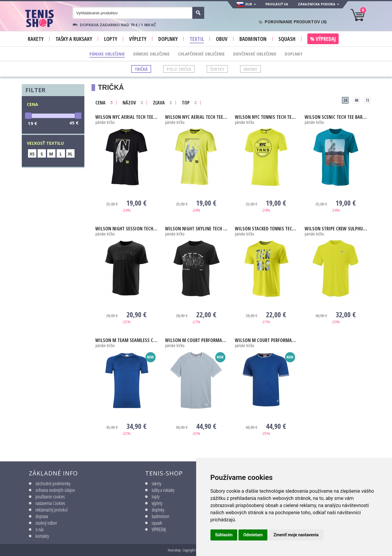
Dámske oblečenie (151, 54)
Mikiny (250, 69)
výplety (157, 503)
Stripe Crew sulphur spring (336, 229)
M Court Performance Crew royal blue (266, 340)
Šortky (217, 69)
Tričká (141, 69)
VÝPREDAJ (159, 529)
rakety (157, 483)
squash (157, 523)
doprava (42, 516)
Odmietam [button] (253, 535)
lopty (156, 497)
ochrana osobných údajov (55, 490)
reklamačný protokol (52, 510)
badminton (161, 516)
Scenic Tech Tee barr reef (336, 117)
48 (356, 100)
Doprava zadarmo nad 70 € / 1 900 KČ (118, 25)
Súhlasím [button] (224, 535)
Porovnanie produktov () (296, 22)
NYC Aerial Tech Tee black (127, 117)
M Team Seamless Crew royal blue (127, 340)
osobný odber (46, 523)
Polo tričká (179, 69)
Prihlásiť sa (277, 4)
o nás (39, 529)
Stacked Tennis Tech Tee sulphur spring (266, 229)
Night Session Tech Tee (127, 229)
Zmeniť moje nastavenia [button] (296, 535)
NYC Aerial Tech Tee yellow (196, 117)
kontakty (42, 536)
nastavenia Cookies (50, 503)
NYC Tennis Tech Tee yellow (266, 117)
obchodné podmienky (53, 483)
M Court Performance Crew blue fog (196, 340)
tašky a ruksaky (163, 490)
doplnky (158, 510)
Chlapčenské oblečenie (201, 54)
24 (345, 100)
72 (367, 100)
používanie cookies (50, 497)
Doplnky (294, 54)
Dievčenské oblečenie (255, 54)
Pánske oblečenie (107, 54)
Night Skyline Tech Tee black (196, 229)
